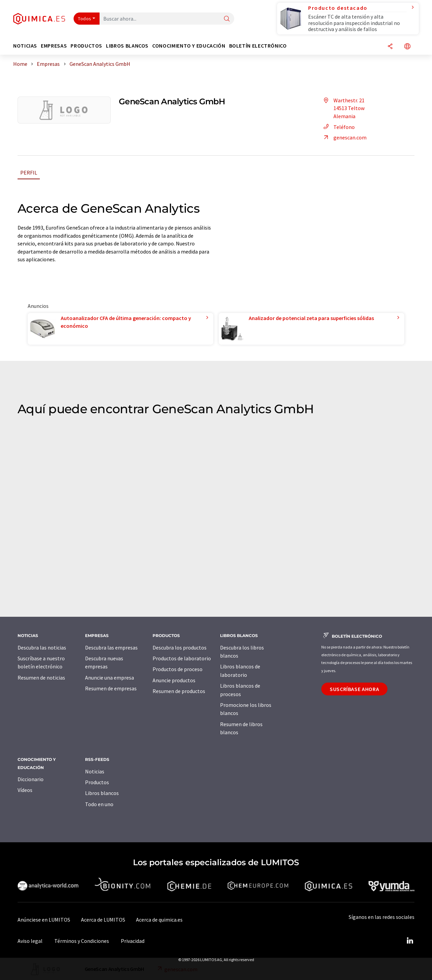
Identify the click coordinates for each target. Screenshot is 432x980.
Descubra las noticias (42, 647)
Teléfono (338, 127)
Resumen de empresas (111, 688)
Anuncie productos (174, 680)
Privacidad (133, 941)
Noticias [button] (25, 46)
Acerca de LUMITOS (103, 920)
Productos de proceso (178, 669)
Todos (85, 19)
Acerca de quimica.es (159, 920)
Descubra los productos (180, 647)
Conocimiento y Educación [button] (189, 46)
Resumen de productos (179, 691)
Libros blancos (102, 793)
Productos (97, 782)
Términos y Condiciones (82, 941)
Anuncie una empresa (110, 678)
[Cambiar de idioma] (407, 47)
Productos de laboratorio (182, 658)
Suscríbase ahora (354, 689)
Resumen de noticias (41, 678)
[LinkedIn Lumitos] (410, 941)
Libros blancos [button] (127, 46)
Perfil (29, 173)
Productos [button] (86, 46)
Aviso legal (30, 941)
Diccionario (31, 779)
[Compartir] (390, 47)
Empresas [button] (54, 46)
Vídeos (25, 790)
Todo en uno (99, 804)
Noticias (95, 771)
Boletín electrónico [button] (258, 46)
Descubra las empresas (111, 647)
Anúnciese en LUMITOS (44, 920)
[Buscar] (227, 19)
